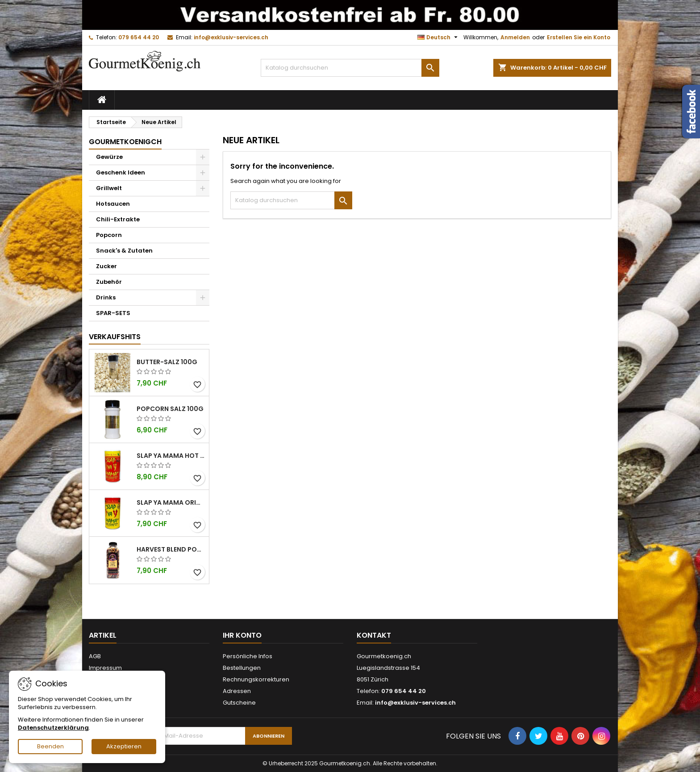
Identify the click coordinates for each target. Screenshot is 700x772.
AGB (95, 656)
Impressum (105, 668)
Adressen (237, 691)
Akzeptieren (124, 746)
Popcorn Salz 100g (170, 409)
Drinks (106, 297)
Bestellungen (242, 668)
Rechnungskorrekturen (256, 679)
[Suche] (350, 68)
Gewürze (109, 157)
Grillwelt (109, 188)
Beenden (50, 746)
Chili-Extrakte (118, 219)
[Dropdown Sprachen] (439, 37)
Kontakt (374, 635)
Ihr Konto (242, 635)
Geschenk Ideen (121, 172)
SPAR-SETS (113, 313)
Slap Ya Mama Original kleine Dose (171, 502)
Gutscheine (239, 703)
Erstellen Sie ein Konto (579, 37)
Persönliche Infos (248, 656)
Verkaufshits (115, 337)
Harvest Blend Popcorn (171, 549)
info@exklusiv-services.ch (231, 37)
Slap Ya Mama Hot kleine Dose (171, 456)
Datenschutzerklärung (53, 728)
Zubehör (109, 282)
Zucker (106, 266)
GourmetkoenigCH (125, 142)
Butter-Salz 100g (167, 362)
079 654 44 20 (139, 37)
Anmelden (515, 37)
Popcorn (109, 235)
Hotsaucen (113, 204)
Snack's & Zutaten (124, 251)
